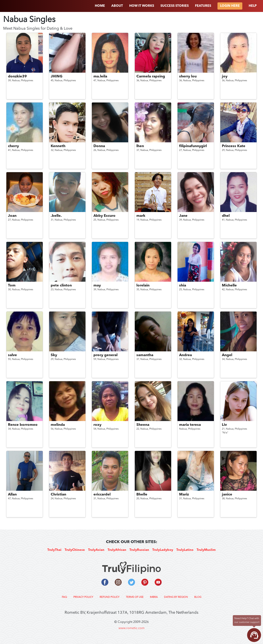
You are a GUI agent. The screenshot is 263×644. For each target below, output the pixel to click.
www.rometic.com (131, 628)
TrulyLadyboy (163, 550)
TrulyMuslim (206, 550)
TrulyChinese (75, 550)
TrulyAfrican (117, 550)
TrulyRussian (139, 550)
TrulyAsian (96, 550)
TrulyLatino (185, 550)
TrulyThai (54, 550)
